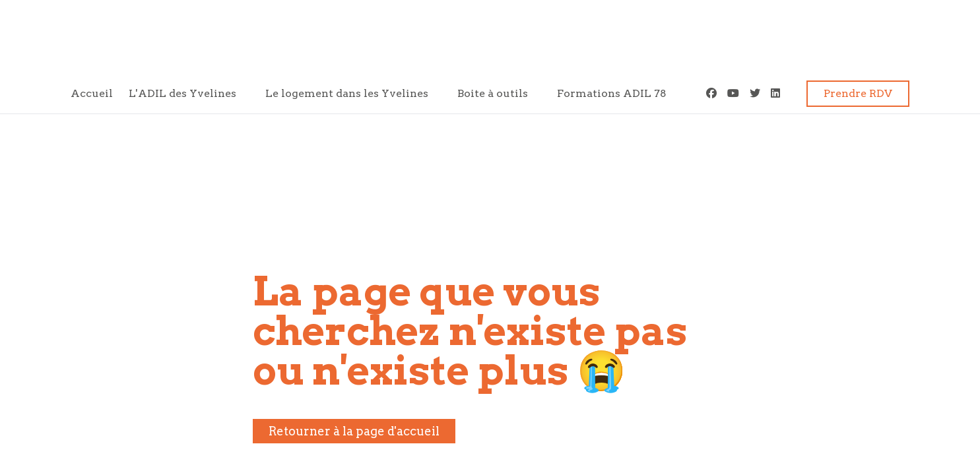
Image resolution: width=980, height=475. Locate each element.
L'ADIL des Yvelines (182, 93)
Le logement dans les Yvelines (347, 93)
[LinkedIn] (775, 93)
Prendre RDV (858, 93)
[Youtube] (733, 93)
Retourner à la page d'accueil (354, 431)
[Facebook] (711, 93)
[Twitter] (755, 93)
